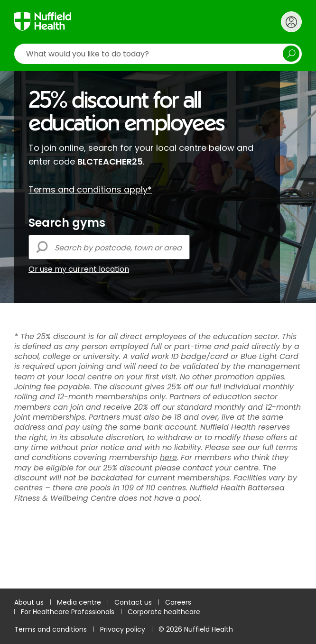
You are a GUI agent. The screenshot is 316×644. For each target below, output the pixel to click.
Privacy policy (123, 629)
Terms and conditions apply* (90, 189)
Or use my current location (79, 269)
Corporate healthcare (164, 612)
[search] (158, 54)
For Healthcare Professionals (68, 612)
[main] (158, 330)
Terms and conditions (51, 629)
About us (29, 602)
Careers (178, 602)
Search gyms (67, 223)
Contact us (133, 602)
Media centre (79, 602)
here (168, 457)
